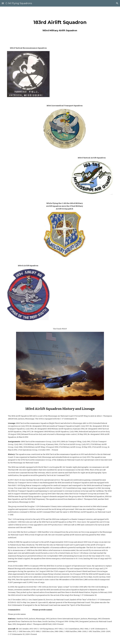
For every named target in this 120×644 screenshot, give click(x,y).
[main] (60, 24)
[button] (3, 3)
